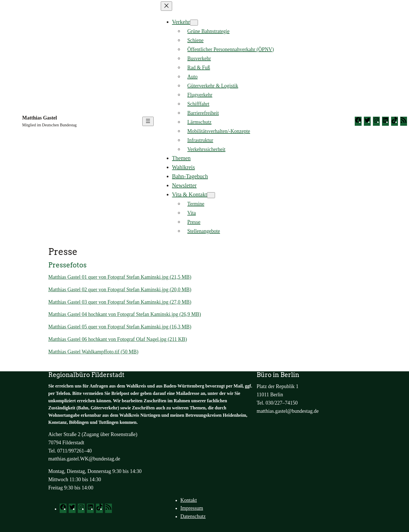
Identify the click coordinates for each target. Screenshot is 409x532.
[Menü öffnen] (148, 121)
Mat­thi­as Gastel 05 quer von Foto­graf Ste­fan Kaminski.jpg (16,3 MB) (120, 327)
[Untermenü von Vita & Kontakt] (211, 195)
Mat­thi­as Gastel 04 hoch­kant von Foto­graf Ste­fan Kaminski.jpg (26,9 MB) (125, 314)
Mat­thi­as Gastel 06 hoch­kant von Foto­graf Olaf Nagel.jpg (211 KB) (118, 339)
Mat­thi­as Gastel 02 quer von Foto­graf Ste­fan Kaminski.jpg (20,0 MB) (120, 290)
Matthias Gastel (39, 118)
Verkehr (181, 22)
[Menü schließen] (166, 6)
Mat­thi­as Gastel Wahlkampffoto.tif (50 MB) (93, 352)
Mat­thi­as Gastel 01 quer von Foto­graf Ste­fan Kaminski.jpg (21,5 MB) (120, 277)
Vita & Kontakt (190, 194)
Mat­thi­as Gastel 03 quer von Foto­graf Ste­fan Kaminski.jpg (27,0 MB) (120, 302)
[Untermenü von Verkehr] (194, 23)
